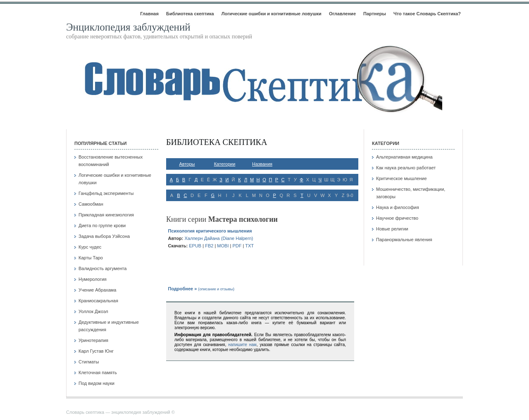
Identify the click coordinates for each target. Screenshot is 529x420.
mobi (223, 246)
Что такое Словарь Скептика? (427, 14)
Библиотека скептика (190, 14)
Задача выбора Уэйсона (104, 236)
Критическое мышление (402, 178)
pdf (237, 246)
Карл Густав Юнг (96, 351)
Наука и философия (398, 207)
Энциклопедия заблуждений (128, 27)
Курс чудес (90, 247)
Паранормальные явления (404, 240)
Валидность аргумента (102, 268)
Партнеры (375, 14)
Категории (225, 164)
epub (195, 246)
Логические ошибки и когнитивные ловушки (272, 14)
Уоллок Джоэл (93, 311)
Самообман (91, 204)
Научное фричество (397, 218)
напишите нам (242, 345)
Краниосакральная (98, 301)
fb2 (209, 246)
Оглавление (342, 14)
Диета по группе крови (102, 225)
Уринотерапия (93, 340)
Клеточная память (98, 373)
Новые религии (392, 229)
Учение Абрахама (97, 290)
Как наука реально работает (406, 168)
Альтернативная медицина (404, 157)
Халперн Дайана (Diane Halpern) (219, 238)
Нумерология (93, 279)
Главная (149, 14)
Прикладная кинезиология (106, 215)
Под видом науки (97, 383)
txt (249, 246)
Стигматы (89, 362)
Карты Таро (91, 258)
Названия (262, 164)
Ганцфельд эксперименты (106, 193)
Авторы (187, 164)
